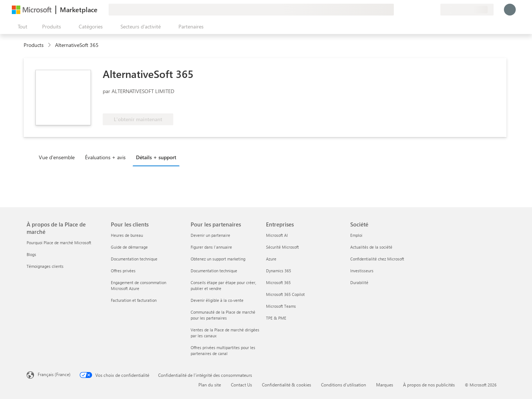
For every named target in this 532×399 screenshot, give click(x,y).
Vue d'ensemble (57, 157)
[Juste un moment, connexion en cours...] (510, 10)
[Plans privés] (434, 10)
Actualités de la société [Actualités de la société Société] (371, 247)
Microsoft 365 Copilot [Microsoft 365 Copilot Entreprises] (285, 294)
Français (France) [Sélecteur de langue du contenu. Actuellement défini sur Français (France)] (54, 374)
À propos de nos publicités (429, 385)
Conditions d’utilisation (344, 385)
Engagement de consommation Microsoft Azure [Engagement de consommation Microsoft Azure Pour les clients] (139, 285)
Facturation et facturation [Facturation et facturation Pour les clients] (134, 300)
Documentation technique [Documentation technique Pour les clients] (134, 259)
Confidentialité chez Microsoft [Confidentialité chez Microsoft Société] (377, 259)
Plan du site (210, 385)
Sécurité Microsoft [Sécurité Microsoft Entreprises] (282, 247)
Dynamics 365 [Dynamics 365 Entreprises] (279, 271)
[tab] (59, 157)
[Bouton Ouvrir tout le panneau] (21, 27)
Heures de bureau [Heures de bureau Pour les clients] (127, 235)
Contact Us (241, 385)
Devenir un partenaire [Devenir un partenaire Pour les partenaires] (210, 235)
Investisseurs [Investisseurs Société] (362, 271)
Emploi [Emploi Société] (356, 235)
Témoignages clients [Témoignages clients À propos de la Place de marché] (45, 266)
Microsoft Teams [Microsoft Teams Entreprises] (281, 306)
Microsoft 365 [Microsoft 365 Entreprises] (278, 282)
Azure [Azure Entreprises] (271, 259)
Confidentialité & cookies (287, 385)
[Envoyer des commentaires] (408, 10)
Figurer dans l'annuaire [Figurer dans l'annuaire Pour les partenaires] (211, 247)
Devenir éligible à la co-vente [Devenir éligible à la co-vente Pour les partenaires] (217, 300)
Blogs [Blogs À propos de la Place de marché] (31, 254)
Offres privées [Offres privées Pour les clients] (123, 271)
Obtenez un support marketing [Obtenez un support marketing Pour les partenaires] (218, 259)
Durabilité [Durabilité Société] (359, 282)
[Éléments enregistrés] (426, 10)
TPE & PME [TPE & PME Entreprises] (276, 318)
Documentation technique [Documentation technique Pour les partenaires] (214, 271)
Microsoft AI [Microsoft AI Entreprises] (277, 235)
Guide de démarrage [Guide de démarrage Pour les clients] (129, 247)
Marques (385, 385)
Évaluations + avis (105, 157)
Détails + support (156, 157)
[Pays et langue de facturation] (467, 10)
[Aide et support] (417, 10)
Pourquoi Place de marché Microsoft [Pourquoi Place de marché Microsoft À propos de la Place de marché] (59, 243)
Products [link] (34, 45)
